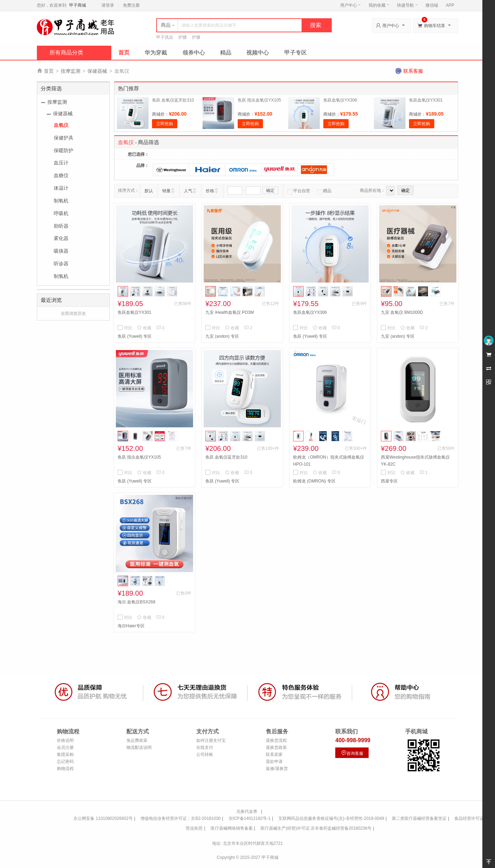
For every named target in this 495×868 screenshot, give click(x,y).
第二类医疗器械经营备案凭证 (419, 818)
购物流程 (65, 769)
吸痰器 (61, 251)
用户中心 (351, 5)
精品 (226, 53)
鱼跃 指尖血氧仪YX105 (259, 100)
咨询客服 (352, 753)
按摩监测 (71, 71)
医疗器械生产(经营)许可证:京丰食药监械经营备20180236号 (316, 828)
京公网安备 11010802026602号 (103, 818)
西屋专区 (389, 481)
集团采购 (65, 754)
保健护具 (64, 138)
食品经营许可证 (469, 818)
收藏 (144, 328)
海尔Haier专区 (131, 626)
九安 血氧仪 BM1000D (402, 312)
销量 (166, 191)
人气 (188, 191)
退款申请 (274, 762)
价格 (210, 191)
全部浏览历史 (73, 313)
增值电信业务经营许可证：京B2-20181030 (180, 818)
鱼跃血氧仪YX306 (340, 100)
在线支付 (205, 747)
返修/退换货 (277, 769)
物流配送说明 (139, 747)
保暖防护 (64, 150)
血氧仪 (61, 125)
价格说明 (65, 740)
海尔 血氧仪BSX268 (136, 602)
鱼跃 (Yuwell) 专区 (135, 336)
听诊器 (61, 264)
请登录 (108, 5)
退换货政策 (276, 747)
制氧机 (61, 201)
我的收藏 (379, 5)
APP (450, 5)
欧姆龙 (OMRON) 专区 (314, 481)
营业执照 (194, 828)
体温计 (61, 188)
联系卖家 (274, 754)
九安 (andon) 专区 (222, 336)
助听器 (61, 226)
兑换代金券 (247, 811)
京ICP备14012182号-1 (250, 818)
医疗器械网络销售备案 (232, 828)
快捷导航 (407, 5)
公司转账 (205, 754)
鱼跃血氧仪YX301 (426, 100)
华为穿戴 (156, 53)
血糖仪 (61, 175)
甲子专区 (296, 53)
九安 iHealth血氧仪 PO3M (230, 312)
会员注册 (65, 747)
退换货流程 (276, 740)
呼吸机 (61, 213)
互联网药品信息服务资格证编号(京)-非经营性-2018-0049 (331, 818)
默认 (149, 191)
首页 (124, 53)
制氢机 (61, 276)
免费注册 (131, 5)
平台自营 (299, 191)
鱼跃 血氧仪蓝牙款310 (173, 100)
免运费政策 (137, 740)
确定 (270, 190)
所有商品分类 (66, 53)
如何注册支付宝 (211, 740)
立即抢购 (165, 124)
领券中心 (194, 53)
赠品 (324, 191)
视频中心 (258, 53)
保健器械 (97, 71)
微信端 (432, 5)
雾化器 (61, 238)
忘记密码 (65, 762)
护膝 (196, 37)
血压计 (61, 163)
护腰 (183, 37)
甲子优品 (165, 37)
